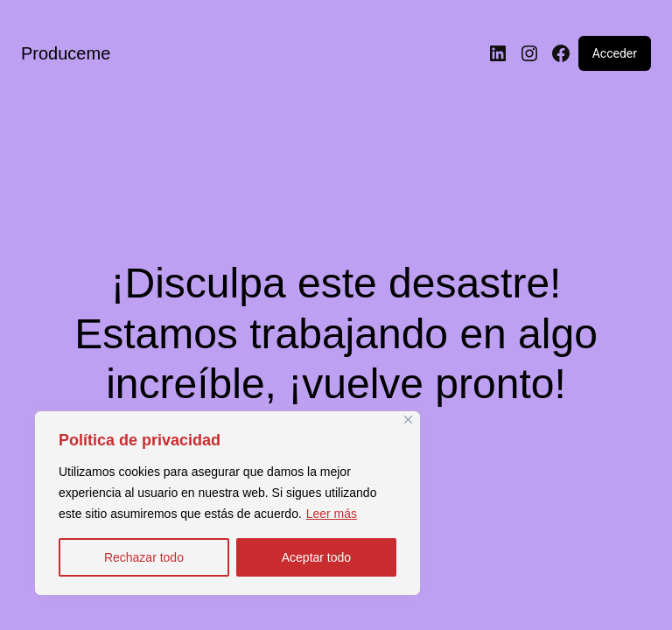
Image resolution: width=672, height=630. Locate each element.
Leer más (332, 514)
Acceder (615, 53)
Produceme (66, 53)
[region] (227, 503)
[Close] (408, 420)
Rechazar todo (144, 557)
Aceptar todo (316, 557)
